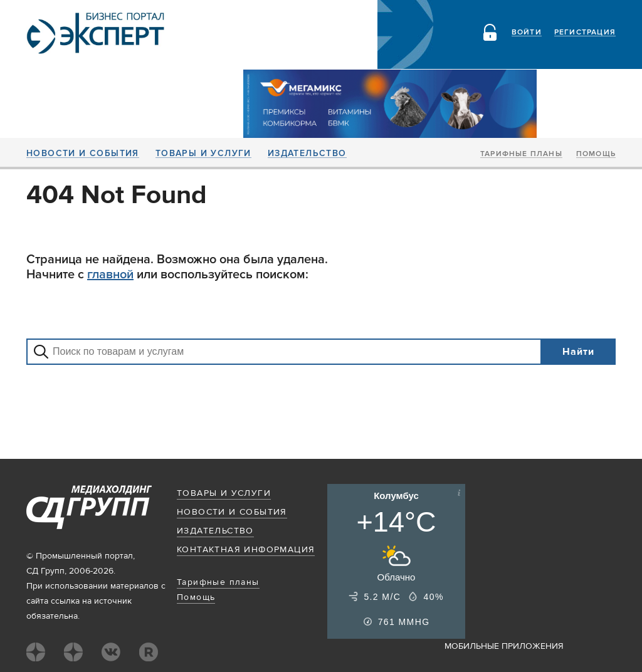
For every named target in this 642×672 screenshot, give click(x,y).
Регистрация (585, 33)
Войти (527, 33)
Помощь (596, 154)
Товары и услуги (203, 154)
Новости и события (83, 154)
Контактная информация (246, 550)
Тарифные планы (521, 154)
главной (110, 275)
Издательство (307, 154)
